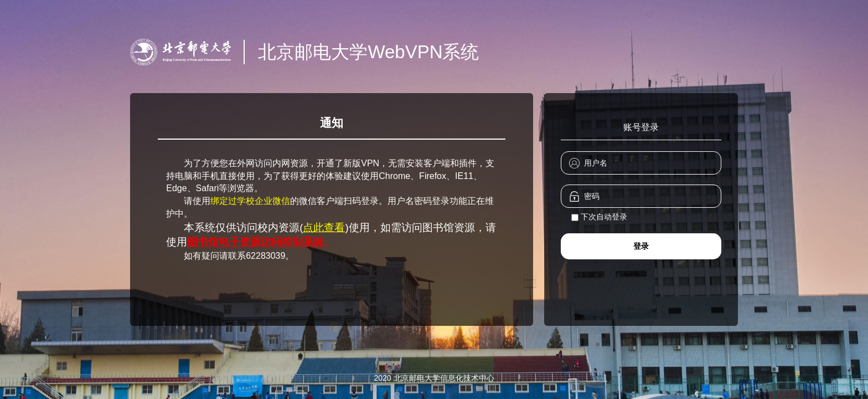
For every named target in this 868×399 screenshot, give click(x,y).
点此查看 (324, 227)
